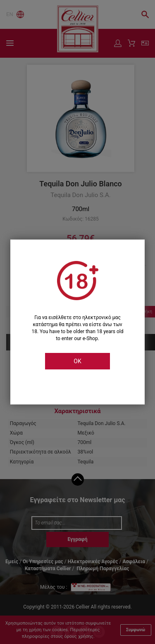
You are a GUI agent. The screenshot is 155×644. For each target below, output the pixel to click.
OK (77, 361)
